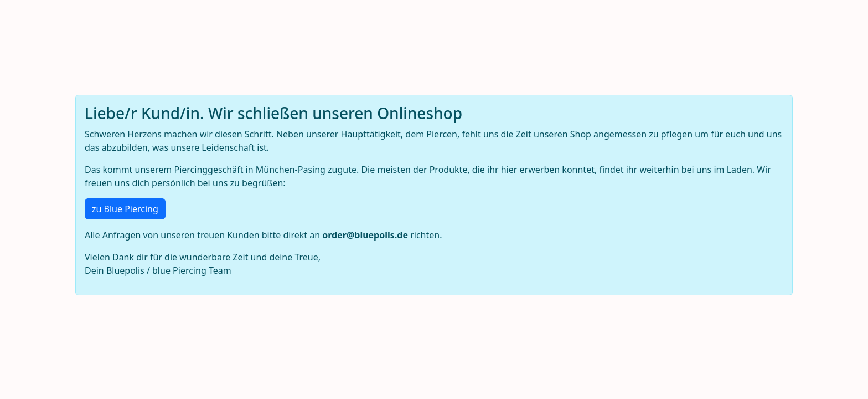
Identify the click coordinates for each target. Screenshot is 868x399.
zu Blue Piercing (125, 209)
